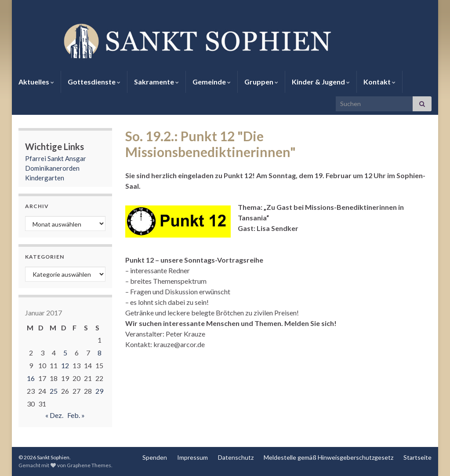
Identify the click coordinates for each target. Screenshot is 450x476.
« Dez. (54, 415)
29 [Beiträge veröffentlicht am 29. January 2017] (99, 391)
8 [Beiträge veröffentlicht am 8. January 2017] (100, 353)
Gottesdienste (94, 82)
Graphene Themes (89, 465)
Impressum (192, 457)
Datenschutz (236, 457)
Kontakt (379, 82)
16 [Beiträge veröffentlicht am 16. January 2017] (31, 378)
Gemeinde (212, 82)
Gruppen (261, 82)
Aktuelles (36, 82)
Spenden (155, 457)
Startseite (417, 457)
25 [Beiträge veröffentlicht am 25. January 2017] (54, 391)
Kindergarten (45, 178)
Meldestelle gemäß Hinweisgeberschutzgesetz (328, 457)
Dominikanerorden (52, 168)
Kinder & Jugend (321, 82)
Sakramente (156, 82)
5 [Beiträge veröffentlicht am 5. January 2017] (65, 353)
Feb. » (76, 415)
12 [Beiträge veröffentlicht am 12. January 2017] (65, 365)
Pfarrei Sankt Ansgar (56, 158)
